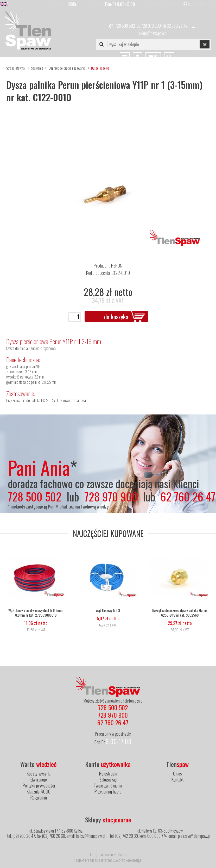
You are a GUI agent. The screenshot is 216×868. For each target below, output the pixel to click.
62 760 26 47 (177, 26)
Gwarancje (39, 779)
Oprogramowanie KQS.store (108, 854)
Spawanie (37, 68)
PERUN (117, 265)
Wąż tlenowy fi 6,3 (108, 610)
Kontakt (177, 779)
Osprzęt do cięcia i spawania (67, 68)
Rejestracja (108, 773)
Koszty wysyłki (39, 773)
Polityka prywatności (39, 785)
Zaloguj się (108, 779)
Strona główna (15, 68)
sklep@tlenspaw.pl (153, 33)
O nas (177, 773)
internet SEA (110, 860)
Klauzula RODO (39, 791)
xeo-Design (134, 860)
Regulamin (39, 797)
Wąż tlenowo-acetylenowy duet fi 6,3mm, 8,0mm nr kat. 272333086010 (36, 613)
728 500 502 (125, 26)
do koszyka (116, 317)
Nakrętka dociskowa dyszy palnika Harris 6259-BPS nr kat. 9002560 (180, 613)
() (153, 57)
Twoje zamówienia (108, 785)
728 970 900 (151, 26)
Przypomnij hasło (108, 791)
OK (205, 44)
